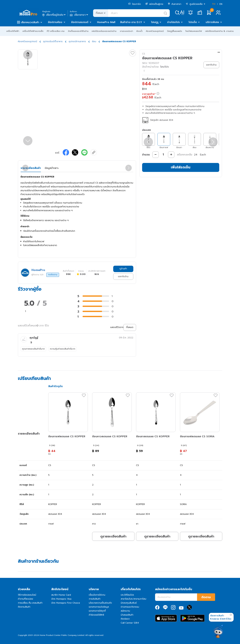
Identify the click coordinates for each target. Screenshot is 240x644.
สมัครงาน (125, 611)
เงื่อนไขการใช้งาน (97, 595)
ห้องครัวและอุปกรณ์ (155, 31)
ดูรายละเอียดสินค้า (113, 536)
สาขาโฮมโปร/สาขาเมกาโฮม (133, 599)
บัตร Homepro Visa (61, 599)
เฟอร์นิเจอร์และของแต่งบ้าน (104, 31)
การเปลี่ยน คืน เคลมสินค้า (30, 603)
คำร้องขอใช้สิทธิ (96, 615)
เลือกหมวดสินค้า (30, 22)
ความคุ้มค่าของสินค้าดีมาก (63, 349)
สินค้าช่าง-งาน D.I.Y (131, 22)
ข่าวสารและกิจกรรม (130, 607)
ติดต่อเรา (125, 619)
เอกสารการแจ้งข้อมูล (99, 607)
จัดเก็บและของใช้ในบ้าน (78, 31)
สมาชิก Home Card (61, 595)
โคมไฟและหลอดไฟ (194, 31)
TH (214, 4)
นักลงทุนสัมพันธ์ (129, 603)
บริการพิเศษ (212, 22)
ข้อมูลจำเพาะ (52, 168)
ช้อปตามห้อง (55, 22)
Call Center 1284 (130, 623)
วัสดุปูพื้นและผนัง (174, 31)
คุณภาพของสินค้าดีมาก (33, 349)
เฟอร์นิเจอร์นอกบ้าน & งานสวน (219, 31)
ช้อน (94, 41)
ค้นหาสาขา (175, 4)
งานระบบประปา (126, 31)
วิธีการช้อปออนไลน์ (27, 595)
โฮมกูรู (155, 22)
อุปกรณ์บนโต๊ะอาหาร (53, 41)
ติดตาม (206, 597)
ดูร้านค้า (123, 269)
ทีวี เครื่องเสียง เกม (56, 31)
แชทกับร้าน (123, 276)
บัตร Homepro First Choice (66, 603)
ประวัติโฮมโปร (127, 595)
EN (221, 4)
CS (144, 54)
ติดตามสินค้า (24, 607)
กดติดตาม (53, 275)
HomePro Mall (106, 22)
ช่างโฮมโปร (173, 22)
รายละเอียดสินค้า (31, 168)
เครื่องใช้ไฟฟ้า (13, 31)
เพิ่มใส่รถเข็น (181, 167)
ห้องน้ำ (139, 31)
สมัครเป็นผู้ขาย (154, 4)
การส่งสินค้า (95, 599)
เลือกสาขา (79, 15)
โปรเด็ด (193, 22)
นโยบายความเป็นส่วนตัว (100, 603)
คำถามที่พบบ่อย (25, 599)
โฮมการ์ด (135, 4)
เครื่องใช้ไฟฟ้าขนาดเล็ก (33, 31)
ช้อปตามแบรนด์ (80, 22)
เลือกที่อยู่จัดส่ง (54, 15)
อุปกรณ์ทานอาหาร (77, 41)
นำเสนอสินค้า (127, 615)
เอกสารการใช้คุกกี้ (97, 611)
